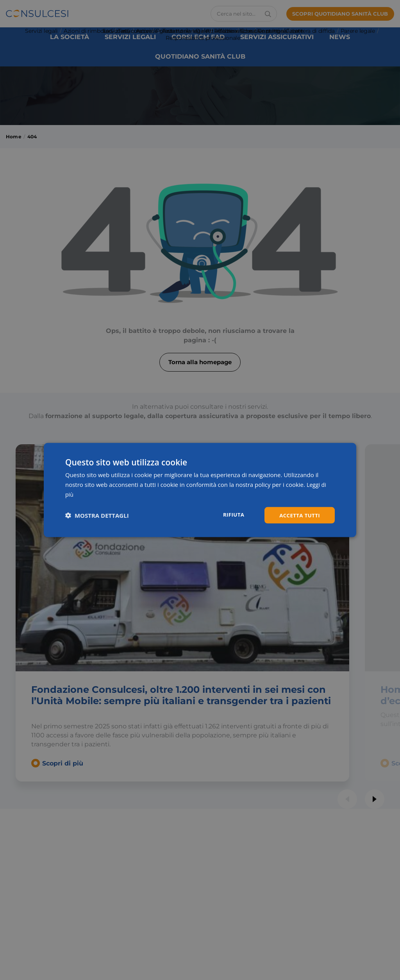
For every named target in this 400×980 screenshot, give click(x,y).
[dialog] (200, 490)
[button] (97, 515)
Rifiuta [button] (231, 514)
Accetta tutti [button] (298, 515)
